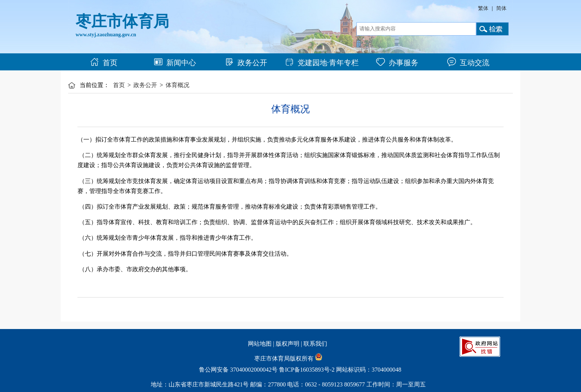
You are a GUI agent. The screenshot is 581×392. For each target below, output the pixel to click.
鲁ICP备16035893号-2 (307, 370)
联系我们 (315, 344)
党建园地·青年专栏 (322, 63)
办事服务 (397, 63)
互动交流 (468, 63)
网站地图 (260, 344)
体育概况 (177, 85)
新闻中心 (175, 63)
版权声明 (288, 344)
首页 (104, 63)
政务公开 (246, 63)
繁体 (483, 8)
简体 (501, 8)
